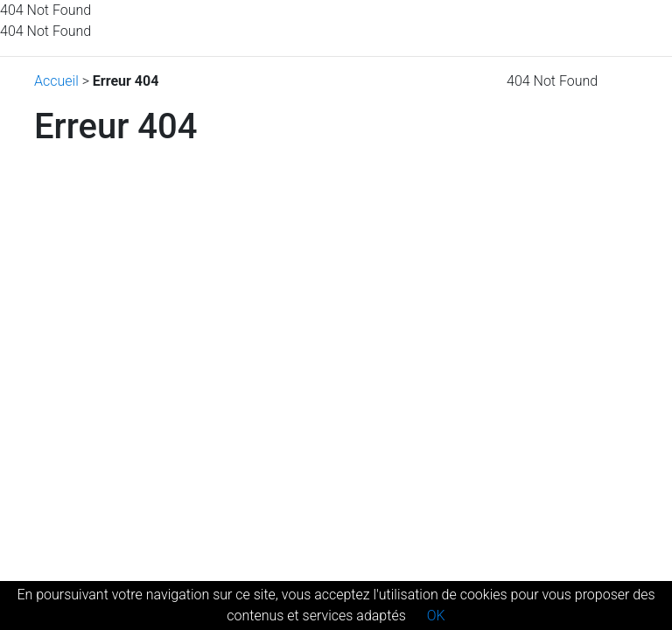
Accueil (56, 81)
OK (436, 616)
